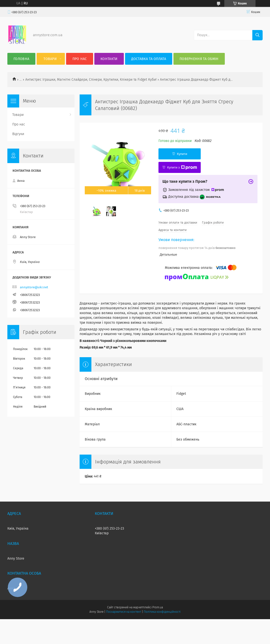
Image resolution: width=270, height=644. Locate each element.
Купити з (182, 168)
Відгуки (18, 134)
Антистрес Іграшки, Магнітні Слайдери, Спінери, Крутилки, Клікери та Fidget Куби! (91, 80)
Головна (21, 59)
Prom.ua (158, 607)
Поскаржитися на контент (123, 612)
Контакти (109, 59)
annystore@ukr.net (34, 287)
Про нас (80, 59)
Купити (182, 154)
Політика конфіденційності (162, 612)
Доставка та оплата (149, 59)
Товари (50, 59)
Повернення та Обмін (199, 59)
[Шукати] (257, 35)
